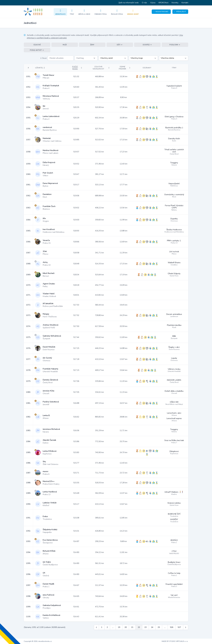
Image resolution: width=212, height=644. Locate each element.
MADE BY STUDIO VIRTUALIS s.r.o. (175, 641)
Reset (43, 58)
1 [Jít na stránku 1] (102, 627)
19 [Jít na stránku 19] (119, 627)
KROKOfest (163, 3)
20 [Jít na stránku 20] (126, 627)
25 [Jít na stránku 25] (159, 627)
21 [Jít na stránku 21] (132, 627)
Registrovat (161, 12)
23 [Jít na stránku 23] (145, 627)
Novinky (175, 3)
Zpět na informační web (129, 3)
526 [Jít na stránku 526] (172, 627)
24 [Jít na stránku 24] (152, 627)
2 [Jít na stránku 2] (107, 627)
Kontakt (185, 3)
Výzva (153, 3)
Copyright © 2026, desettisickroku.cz (38, 641)
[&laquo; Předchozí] (96, 627)
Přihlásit (180, 12)
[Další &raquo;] (186, 627)
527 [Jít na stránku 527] (179, 627)
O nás (144, 3)
